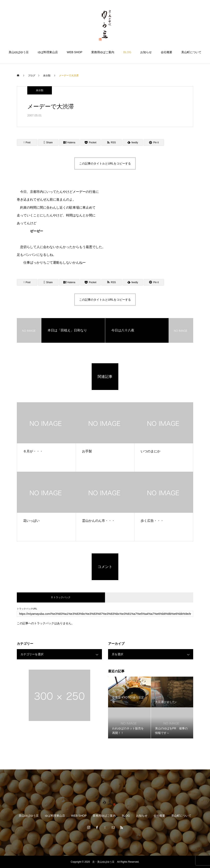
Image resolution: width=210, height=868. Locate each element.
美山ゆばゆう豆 (19, 52)
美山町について (191, 52)
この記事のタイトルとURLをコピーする (105, 163)
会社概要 (167, 52)
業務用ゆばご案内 (103, 52)
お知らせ (146, 52)
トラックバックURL (27, 609)
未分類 (40, 90)
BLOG (127, 52)
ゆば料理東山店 (48, 52)
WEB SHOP (75, 52)
